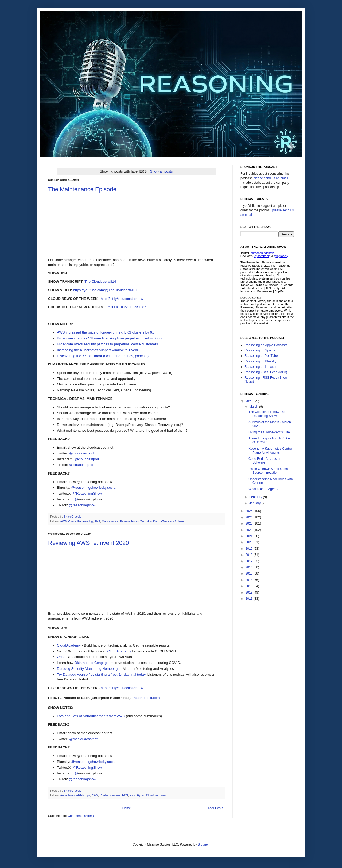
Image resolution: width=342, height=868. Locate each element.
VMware (166, 521)
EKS (97, 521)
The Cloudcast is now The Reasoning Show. (267, 414)
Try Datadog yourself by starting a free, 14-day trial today (101, 674)
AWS (63, 521)
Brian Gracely (73, 517)
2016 (250, 567)
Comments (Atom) (81, 816)
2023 (250, 523)
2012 (250, 592)
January (255, 503)
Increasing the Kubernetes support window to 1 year (98, 350)
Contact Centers (110, 795)
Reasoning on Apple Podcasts (266, 345)
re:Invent (161, 795)
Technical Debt (150, 521)
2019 (250, 549)
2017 (250, 561)
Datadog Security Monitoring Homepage (88, 669)
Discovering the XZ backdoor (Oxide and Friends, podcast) (103, 356)
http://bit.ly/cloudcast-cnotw (122, 299)
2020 (250, 542)
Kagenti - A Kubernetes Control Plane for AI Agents (271, 450)
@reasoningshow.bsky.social (94, 487)
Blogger (203, 844)
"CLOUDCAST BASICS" (128, 307)
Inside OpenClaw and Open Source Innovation (268, 471)
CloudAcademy (69, 645)
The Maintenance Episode (82, 189)
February (256, 497)
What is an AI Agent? (263, 489)
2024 (250, 517)
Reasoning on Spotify (260, 350)
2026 (250, 401)
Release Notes (129, 521)
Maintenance (110, 521)
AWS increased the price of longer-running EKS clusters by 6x (105, 332)
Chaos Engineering (80, 521)
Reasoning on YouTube (261, 356)
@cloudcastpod (81, 453)
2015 (250, 573)
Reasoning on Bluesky (260, 361)
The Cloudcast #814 (100, 282)
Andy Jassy (67, 795)
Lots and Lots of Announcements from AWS (91, 716)
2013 (250, 586)
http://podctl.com (147, 698)
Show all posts (161, 171)
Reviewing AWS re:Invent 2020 (88, 543)
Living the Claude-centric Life (269, 432)
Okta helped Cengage (91, 663)
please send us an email (271, 178)
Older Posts (215, 808)
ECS (125, 795)
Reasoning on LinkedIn (261, 367)
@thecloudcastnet (83, 739)
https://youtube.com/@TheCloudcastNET (105, 290)
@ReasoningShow (87, 493)
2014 (250, 580)
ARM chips (83, 795)
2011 (250, 599)
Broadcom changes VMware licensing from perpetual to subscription (110, 338)
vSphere (178, 521)
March (254, 407)
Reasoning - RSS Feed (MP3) (266, 372)
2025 (250, 511)
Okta (61, 657)
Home (127, 808)
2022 (250, 530)
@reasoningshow (83, 505)
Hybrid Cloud (145, 795)
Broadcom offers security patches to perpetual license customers (107, 344)
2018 (250, 555)
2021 (250, 536)
